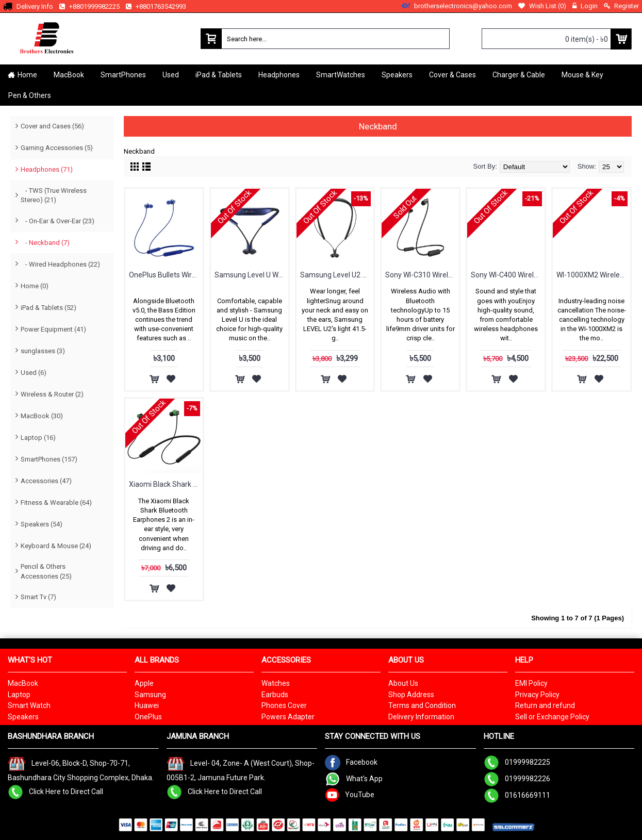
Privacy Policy (537, 695)
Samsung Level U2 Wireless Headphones (337, 275)
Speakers (23, 717)
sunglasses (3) (43, 351)
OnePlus (148, 717)
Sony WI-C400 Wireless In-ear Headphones (508, 275)
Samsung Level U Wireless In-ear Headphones (251, 275)
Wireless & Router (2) (52, 394)
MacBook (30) (42, 416)
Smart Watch (29, 705)
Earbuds (275, 695)
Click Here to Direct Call (55, 792)
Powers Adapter (288, 717)
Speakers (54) (42, 524)
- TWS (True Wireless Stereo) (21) (54, 195)
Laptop (19, 695)
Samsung (150, 695)
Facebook (351, 762)
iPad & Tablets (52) (48, 308)
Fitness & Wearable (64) (56, 503)
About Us (403, 683)
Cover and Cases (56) (52, 126)
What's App (354, 779)
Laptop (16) (38, 438)
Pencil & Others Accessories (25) (46, 571)
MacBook (23, 683)
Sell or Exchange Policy (552, 717)
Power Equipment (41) (53, 329)
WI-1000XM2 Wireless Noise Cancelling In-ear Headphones (593, 275)
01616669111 (517, 795)
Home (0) (35, 286)
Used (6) (34, 373)
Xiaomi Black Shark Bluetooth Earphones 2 (166, 484)
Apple (144, 683)
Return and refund (545, 705)
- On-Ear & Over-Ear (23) (57, 221)
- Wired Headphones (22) (60, 264)
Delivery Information (421, 717)
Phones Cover (284, 705)
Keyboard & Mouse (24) (56, 546)
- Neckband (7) (45, 243)
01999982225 (517, 762)
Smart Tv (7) (38, 597)
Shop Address (411, 695)
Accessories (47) (46, 481)
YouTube (350, 795)
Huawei (147, 705)
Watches (276, 683)
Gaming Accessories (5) (57, 148)
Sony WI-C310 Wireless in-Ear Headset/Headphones (422, 275)
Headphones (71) (47, 169)
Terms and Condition (422, 705)
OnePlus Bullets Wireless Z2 (166, 275)
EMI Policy (531, 683)
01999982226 (517, 779)
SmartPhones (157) (49, 459)
